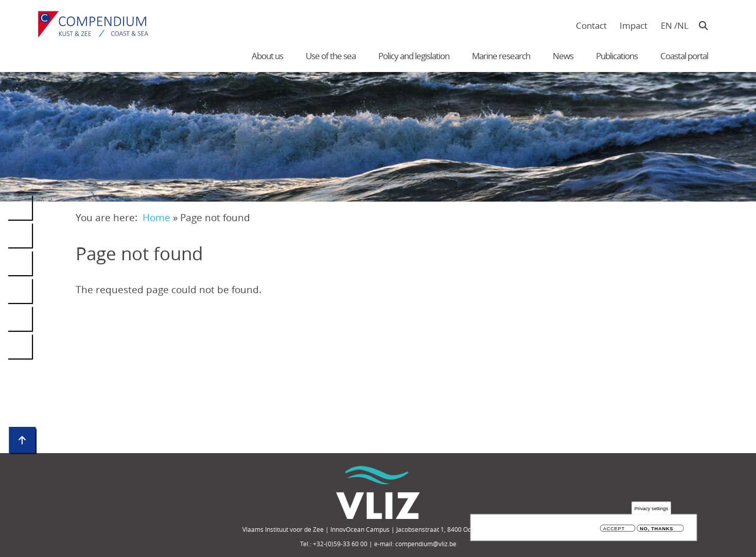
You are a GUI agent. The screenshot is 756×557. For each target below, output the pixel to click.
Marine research (501, 56)
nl (683, 25)
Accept (614, 528)
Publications (617, 56)
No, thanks (656, 528)
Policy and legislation (414, 56)
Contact (591, 25)
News (563, 56)
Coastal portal (684, 56)
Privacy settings (651, 508)
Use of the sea (331, 56)
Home (156, 217)
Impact (634, 25)
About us (267, 56)
